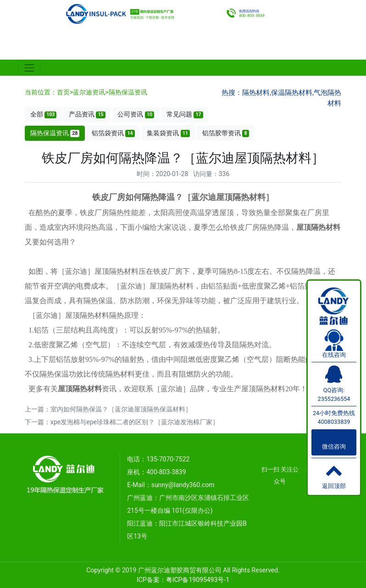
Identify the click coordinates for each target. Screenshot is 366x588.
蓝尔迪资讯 (89, 92)
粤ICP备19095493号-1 (198, 580)
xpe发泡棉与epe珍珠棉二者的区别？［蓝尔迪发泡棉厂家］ (135, 422)
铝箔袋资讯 (113, 133)
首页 (63, 92)
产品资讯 (87, 114)
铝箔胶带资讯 (226, 133)
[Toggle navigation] (29, 68)
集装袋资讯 (168, 133)
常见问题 (185, 114)
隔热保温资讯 (128, 92)
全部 (44, 114)
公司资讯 (136, 114)
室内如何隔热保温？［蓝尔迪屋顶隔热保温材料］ (121, 409)
